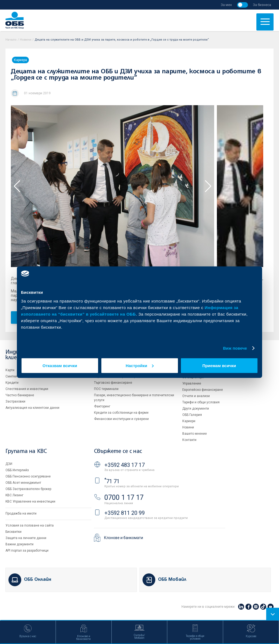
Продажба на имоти (21, 513)
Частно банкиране (20, 395)
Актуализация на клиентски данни (32, 408)
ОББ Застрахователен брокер (28, 489)
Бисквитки (13, 532)
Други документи (196, 409)
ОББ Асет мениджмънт (23, 483)
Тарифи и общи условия (201, 402)
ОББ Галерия (192, 415)
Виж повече (235, 348)
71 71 (112, 481)
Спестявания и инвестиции (27, 389)
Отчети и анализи (196, 396)
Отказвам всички (60, 365)
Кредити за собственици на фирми (121, 413)
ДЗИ (9, 464)
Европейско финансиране (203, 390)
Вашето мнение (195, 434)
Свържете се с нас (118, 451)
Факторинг (102, 406)
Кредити (12, 383)
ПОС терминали (106, 389)
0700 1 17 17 (124, 498)
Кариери (189, 421)
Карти (10, 370)
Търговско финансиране (113, 383)
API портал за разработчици (27, 551)
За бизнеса (262, 5)
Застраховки (15, 401)
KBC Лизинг (14, 495)
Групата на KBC (26, 451)
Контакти (189, 440)
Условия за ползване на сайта (30, 525)
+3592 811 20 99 (125, 513)
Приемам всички (219, 365)
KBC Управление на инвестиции (30, 501)
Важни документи (19, 544)
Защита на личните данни (26, 538)
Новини (26, 40)
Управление (192, 383)
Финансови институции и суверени (121, 419)
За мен (226, 5)
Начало (11, 40)
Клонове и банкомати (124, 538)
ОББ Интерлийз (17, 470)
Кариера (20, 60)
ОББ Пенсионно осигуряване (28, 476)
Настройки (140, 365)
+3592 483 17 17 (125, 465)
